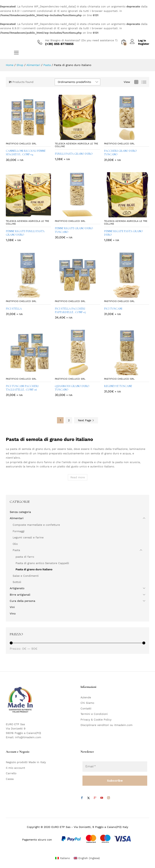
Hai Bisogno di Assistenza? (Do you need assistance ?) (81, 40)
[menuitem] (63, 858)
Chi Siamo (87, 703)
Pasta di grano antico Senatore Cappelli (42, 563)
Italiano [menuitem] (65, 858)
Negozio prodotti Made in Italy (26, 762)
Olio (15, 544)
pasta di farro (25, 557)
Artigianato (17, 588)
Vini (12, 607)
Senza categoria (20, 512)
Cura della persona (22, 601)
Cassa (10, 779)
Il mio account (15, 768)
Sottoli (17, 582)
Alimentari (17, 518)
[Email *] (115, 767)
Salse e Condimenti (26, 576)
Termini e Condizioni (94, 714)
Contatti (86, 708)
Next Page (86, 420)
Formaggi (19, 531)
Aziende (86, 697)
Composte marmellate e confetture (36, 525)
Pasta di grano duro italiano (34, 569)
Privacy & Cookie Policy (96, 720)
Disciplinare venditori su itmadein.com (106, 725)
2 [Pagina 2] (69, 420)
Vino (13, 613)
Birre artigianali (20, 595)
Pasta (16, 550)
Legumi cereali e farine (28, 537)
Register (144, 44)
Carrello (11, 773)
